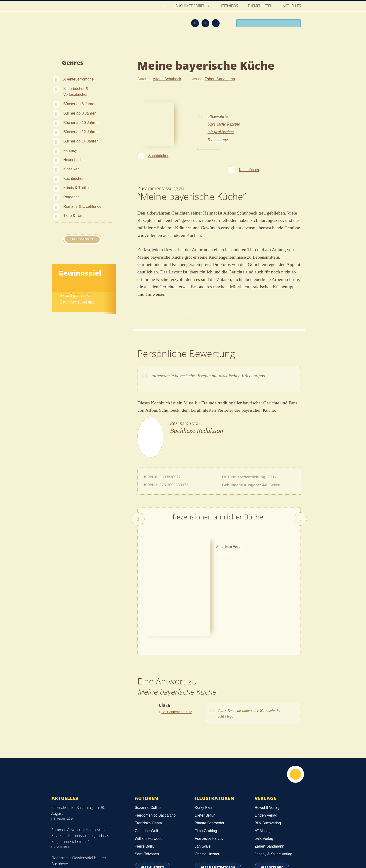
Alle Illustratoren (218, 795)
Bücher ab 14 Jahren (81, 141)
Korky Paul (204, 736)
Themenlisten (260, 6)
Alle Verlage (272, 795)
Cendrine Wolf (146, 759)
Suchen (296, 23)
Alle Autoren (153, 795)
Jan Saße (203, 774)
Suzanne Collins (148, 736)
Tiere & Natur (75, 215)
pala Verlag (264, 767)
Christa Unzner (207, 782)
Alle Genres (82, 239)
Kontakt (230, 847)
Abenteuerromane (79, 79)
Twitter (216, 23)
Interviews (229, 6)
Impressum (62, 847)
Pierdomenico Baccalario (155, 743)
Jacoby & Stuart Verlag (273, 782)
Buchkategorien (191, 6)
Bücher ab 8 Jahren (80, 113)
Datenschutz (63, 840)
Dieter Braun (205, 743)
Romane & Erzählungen (84, 206)
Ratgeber (71, 197)
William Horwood (149, 767)
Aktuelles (292, 6)
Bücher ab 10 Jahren (81, 123)
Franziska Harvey (209, 767)
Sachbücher (158, 156)
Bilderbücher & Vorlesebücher (76, 92)
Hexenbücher (75, 160)
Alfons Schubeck (167, 79)
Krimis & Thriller (77, 188)
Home (166, 6)
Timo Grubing (206, 759)
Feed (195, 23)
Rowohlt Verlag (267, 736)
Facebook (205, 23)
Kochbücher (73, 178)
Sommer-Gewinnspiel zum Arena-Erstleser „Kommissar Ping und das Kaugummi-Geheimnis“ (80, 764)
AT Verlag (263, 759)
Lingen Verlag (266, 743)
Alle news (66, 810)
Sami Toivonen (147, 782)
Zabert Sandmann (220, 79)
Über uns (252, 847)
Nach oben (295, 703)
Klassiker (71, 169)
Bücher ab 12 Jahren (81, 132)
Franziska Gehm (148, 751)
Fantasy (70, 150)
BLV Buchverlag (268, 751)
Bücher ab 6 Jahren (80, 104)
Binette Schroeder (210, 751)
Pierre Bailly (145, 774)
